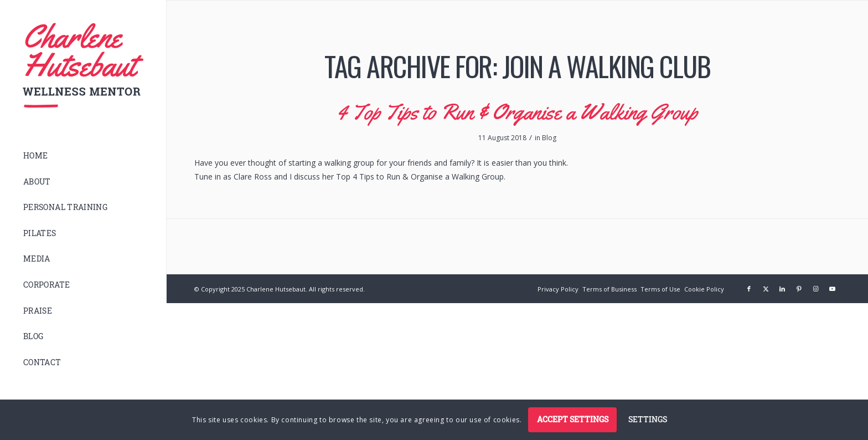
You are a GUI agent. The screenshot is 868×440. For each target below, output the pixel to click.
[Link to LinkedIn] (782, 289)
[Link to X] (766, 289)
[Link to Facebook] (749, 289)
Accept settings (573, 419)
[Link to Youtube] (832, 289)
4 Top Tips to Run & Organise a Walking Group (517, 112)
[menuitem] (83, 156)
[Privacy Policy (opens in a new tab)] (558, 289)
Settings (648, 419)
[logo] (83, 66)
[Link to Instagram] (815, 289)
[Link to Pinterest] (799, 289)
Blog (549, 138)
